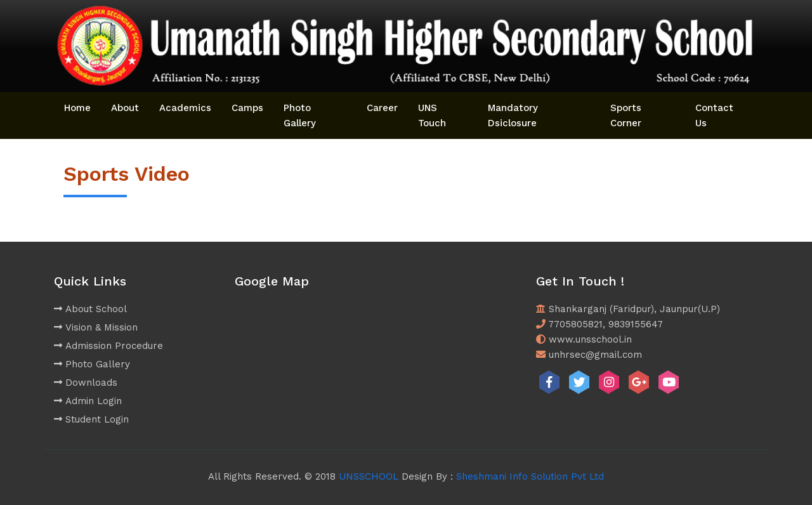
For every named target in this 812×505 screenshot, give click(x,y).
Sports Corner (626, 115)
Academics (185, 108)
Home (77, 108)
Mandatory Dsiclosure (513, 115)
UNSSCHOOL (369, 476)
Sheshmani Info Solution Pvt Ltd (530, 476)
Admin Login (88, 401)
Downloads (86, 383)
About (125, 108)
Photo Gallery (300, 115)
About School (90, 309)
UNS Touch (432, 115)
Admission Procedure (108, 346)
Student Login (91, 419)
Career (382, 108)
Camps (247, 108)
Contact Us (714, 115)
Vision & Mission (96, 327)
